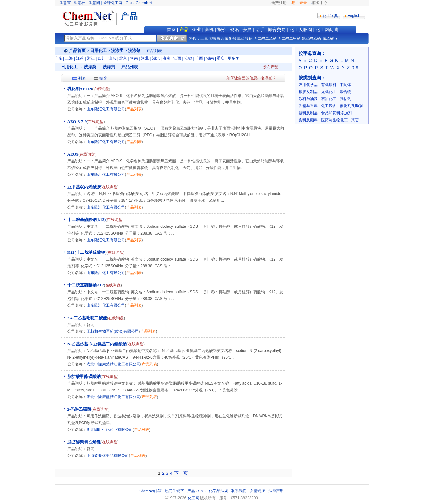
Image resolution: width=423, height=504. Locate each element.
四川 (102, 58)
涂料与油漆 (308, 99)
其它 (355, 120)
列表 (82, 78)
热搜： (195, 38)
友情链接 (258, 491)
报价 (222, 30)
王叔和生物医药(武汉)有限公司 (113, 331)
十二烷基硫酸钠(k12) (87, 220)
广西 (199, 58)
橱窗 (103, 78)
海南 (166, 58)
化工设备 (329, 106)
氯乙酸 (328, 38)
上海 (69, 58)
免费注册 (279, 3)
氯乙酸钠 (245, 38)
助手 (260, 30)
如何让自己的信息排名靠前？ (251, 78)
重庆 (221, 58)
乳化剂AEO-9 (80, 89)
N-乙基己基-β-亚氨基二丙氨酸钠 (97, 344)
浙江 (91, 58)
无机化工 (329, 92)
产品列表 (134, 109)
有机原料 (329, 85)
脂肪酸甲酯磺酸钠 (84, 376)
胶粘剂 (345, 99)
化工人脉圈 (301, 30)
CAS (202, 491)
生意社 (80, 3)
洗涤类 (117, 51)
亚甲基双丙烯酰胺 (84, 187)
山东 (112, 58)
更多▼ (233, 58)
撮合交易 (277, 30)
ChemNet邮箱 (150, 491)
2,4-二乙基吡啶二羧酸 (87, 318)
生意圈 (94, 3)
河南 (134, 58)
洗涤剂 (134, 51)
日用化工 (98, 51)
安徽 (188, 58)
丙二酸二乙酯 (265, 38)
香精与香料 (308, 106)
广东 (58, 58)
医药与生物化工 (334, 120)
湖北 (156, 58)
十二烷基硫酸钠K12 (86, 285)
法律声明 (276, 491)
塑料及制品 (308, 113)
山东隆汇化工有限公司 (106, 109)
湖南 (210, 58)
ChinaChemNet (139, 3)
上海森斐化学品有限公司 (108, 456)
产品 (184, 30)
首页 (171, 30)
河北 (145, 58)
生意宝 (65, 3)
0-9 (355, 68)
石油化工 (329, 99)
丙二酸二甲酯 (289, 38)
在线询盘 (101, 89)
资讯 (234, 30)
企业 (197, 30)
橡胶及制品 (308, 92)
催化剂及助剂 (351, 106)
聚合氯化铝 (226, 38)
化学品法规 (218, 491)
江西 (177, 58)
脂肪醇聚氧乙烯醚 (84, 442)
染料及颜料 (308, 120)
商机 (209, 30)
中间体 (345, 85)
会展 (247, 30)
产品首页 (77, 51)
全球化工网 (113, 3)
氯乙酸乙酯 (311, 38)
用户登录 (300, 3)
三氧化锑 (208, 38)
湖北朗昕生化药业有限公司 (110, 430)
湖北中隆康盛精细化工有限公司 (114, 364)
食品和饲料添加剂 (336, 113)
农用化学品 (308, 85)
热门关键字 (174, 491)
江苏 (80, 58)
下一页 (181, 473)
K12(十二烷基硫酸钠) (87, 252)
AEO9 (73, 154)
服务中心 (320, 3)
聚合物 (345, 92)
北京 (123, 58)
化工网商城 (327, 30)
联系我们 (239, 491)
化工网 (193, 498)
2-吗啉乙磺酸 (80, 409)
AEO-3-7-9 (77, 121)
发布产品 (271, 67)
